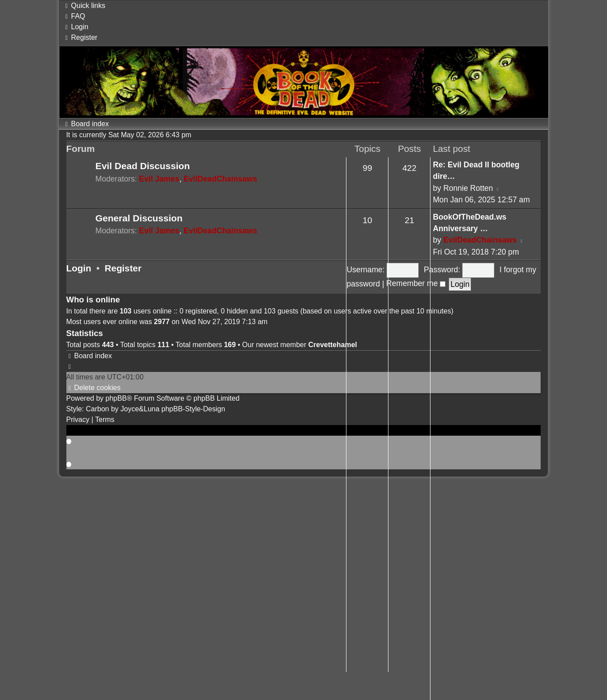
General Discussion (139, 218)
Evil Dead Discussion (143, 166)
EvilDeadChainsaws (220, 179)
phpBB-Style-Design (193, 409)
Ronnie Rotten (468, 188)
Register (123, 268)
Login (79, 268)
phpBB (116, 398)
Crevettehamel (333, 345)
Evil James (159, 179)
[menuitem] (74, 16)
